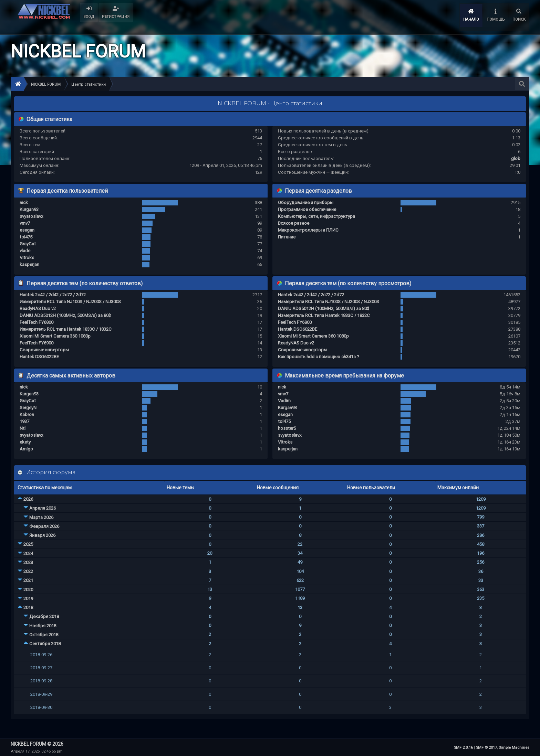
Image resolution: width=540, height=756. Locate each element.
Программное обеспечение (307, 209)
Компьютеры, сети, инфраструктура (316, 216)
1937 (24, 421)
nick (24, 203)
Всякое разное (294, 223)
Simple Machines (514, 748)
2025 (28, 544)
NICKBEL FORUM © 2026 (37, 744)
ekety (25, 442)
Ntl (23, 428)
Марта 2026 (41, 517)
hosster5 (287, 428)
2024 (28, 553)
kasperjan (29, 264)
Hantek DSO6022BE (39, 357)
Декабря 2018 (44, 616)
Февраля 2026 (44, 526)
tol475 (26, 237)
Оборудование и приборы (306, 203)
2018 (28, 608)
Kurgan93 (29, 209)
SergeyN (28, 408)
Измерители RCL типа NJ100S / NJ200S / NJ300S (70, 302)
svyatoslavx (32, 216)
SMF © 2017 (486, 748)
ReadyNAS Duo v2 (38, 308)
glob (516, 158)
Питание (287, 237)
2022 (28, 571)
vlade (25, 251)
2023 (28, 562)
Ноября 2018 (43, 626)
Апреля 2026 (43, 508)
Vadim (284, 401)
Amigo (26, 449)
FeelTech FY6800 (37, 322)
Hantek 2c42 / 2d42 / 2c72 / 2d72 (53, 295)
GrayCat (28, 244)
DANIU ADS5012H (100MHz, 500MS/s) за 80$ (65, 315)
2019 (28, 599)
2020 (28, 590)
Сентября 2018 (45, 644)
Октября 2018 (44, 635)
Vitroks (27, 258)
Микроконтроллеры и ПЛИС (308, 230)
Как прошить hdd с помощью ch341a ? (319, 357)
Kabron (27, 414)
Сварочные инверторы (44, 350)
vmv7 (25, 223)
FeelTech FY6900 (37, 343)
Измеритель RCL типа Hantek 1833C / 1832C (66, 329)
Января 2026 (42, 535)
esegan (27, 230)
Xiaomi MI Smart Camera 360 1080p (55, 336)
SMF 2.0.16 (463, 748)
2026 (28, 499)
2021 (28, 580)
